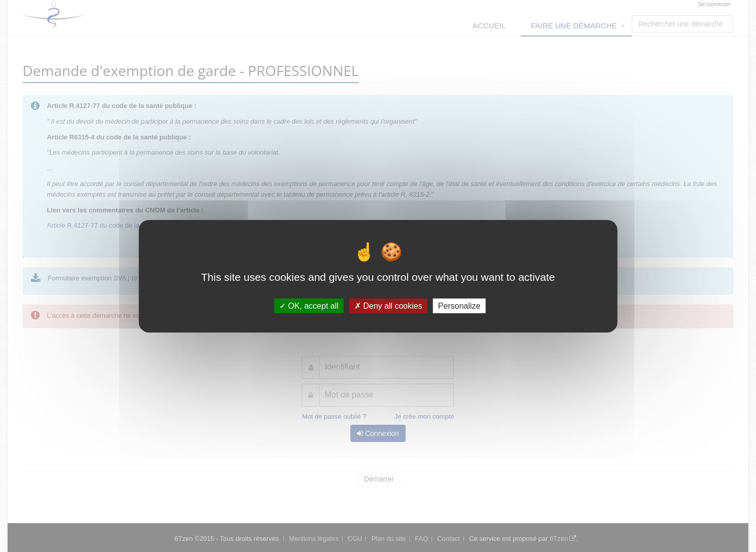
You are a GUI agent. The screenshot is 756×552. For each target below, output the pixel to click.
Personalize (459, 305)
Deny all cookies (388, 305)
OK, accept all (309, 305)
